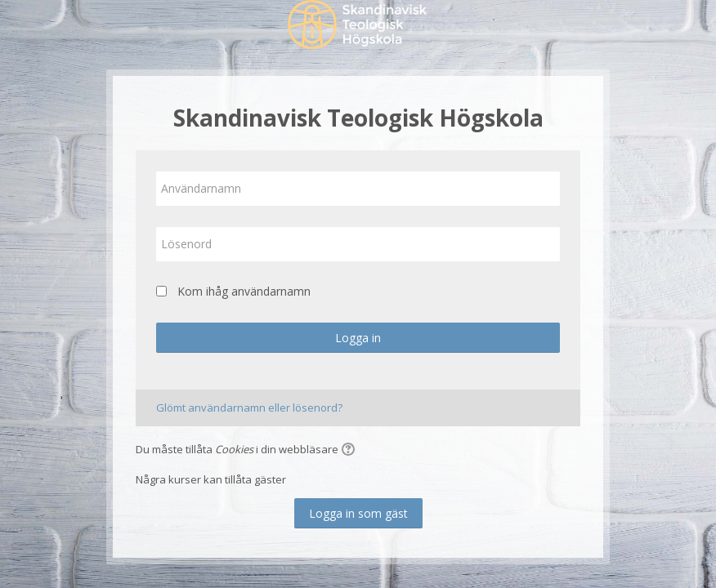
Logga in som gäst (358, 513)
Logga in (358, 338)
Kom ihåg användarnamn (244, 291)
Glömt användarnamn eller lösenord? (249, 408)
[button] (351, 451)
